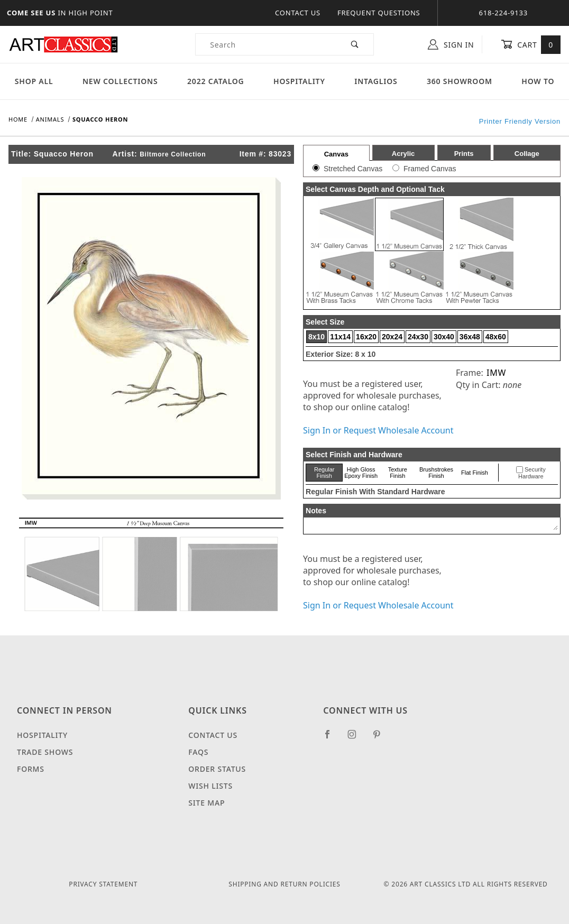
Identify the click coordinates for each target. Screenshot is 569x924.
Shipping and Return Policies (284, 884)
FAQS (198, 752)
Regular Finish (324, 473)
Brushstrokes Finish (436, 473)
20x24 (392, 337)
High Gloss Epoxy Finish (361, 473)
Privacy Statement (103, 884)
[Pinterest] (381, 738)
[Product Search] (266, 44)
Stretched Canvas (353, 169)
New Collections (120, 81)
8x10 (316, 337)
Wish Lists (210, 786)
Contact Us (298, 13)
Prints (464, 154)
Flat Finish (475, 473)
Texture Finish (398, 473)
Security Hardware (532, 473)
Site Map (207, 803)
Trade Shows (45, 752)
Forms (31, 769)
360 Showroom (460, 81)
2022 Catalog (216, 81)
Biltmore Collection (173, 154)
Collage (527, 154)
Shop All (34, 81)
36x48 (470, 337)
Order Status (217, 769)
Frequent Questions (379, 13)
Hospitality (299, 81)
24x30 (418, 337)
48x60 (496, 337)
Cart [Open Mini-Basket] (531, 44)
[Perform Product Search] (355, 44)
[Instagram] (356, 738)
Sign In (451, 44)
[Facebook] (332, 738)
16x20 (366, 337)
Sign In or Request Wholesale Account (378, 430)
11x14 (340, 337)
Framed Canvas (430, 169)
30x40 (444, 337)
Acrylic (403, 154)
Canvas (336, 154)
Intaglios (376, 81)
